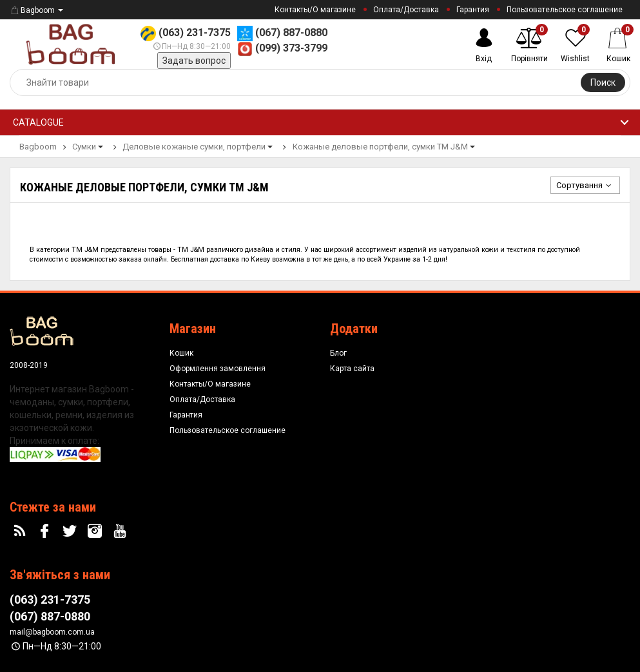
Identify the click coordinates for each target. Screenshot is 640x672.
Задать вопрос (194, 61)
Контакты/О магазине (315, 10)
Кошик (181, 353)
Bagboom (32, 10)
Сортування (585, 185)
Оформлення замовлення (218, 369)
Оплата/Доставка (406, 10)
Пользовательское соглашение (565, 10)
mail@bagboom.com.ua (52, 632)
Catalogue (38, 122)
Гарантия (473, 10)
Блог (338, 353)
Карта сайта (352, 369)
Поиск (603, 82)
